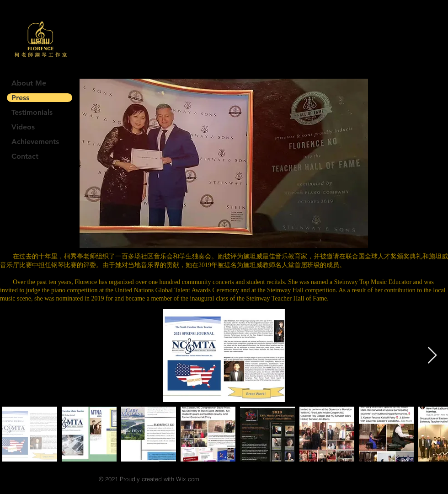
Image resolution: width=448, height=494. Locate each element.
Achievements (35, 142)
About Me (29, 83)
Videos (23, 127)
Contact (25, 156)
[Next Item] (432, 356)
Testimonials (32, 112)
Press (20, 98)
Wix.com (188, 479)
